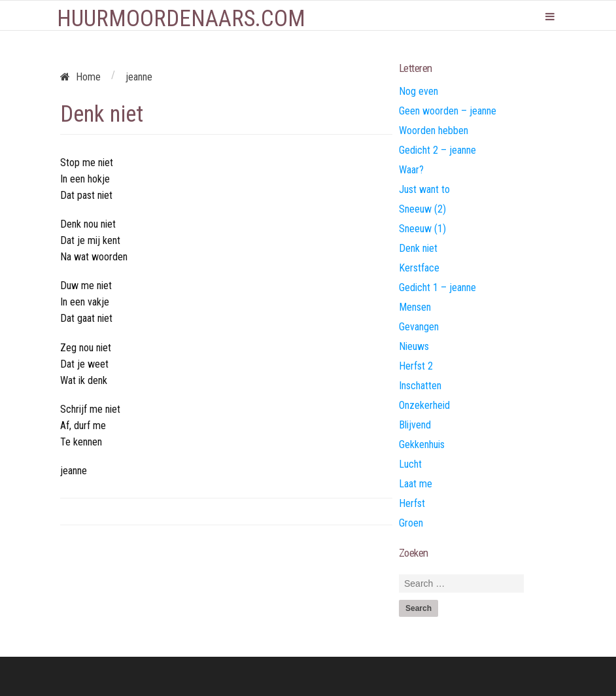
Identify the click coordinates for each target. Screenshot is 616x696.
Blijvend (415, 425)
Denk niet (418, 248)
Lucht (410, 464)
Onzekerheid (424, 405)
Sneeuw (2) (422, 209)
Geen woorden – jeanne (448, 111)
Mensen (415, 307)
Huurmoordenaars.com (181, 19)
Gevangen (419, 327)
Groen (411, 523)
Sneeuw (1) (422, 229)
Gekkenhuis (422, 444)
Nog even (419, 91)
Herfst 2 (416, 366)
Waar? (411, 170)
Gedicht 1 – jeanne (437, 287)
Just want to (424, 189)
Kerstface (419, 268)
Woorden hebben (434, 130)
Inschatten (420, 386)
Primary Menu (550, 16)
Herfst (412, 503)
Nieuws (414, 346)
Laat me (416, 484)
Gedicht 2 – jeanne (437, 150)
